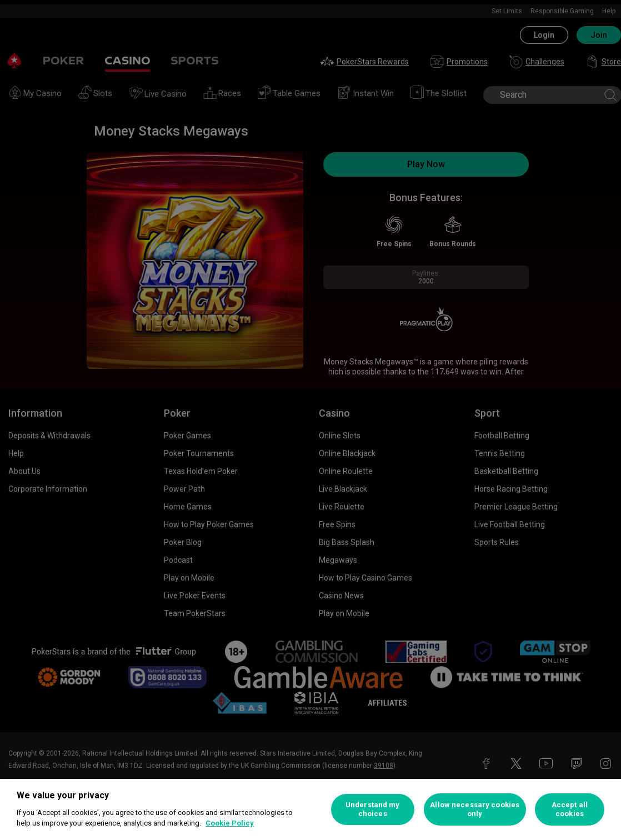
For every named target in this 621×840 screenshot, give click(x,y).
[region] (310, 809)
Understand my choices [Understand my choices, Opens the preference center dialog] (373, 809)
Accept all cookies (570, 809)
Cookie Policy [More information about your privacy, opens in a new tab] (230, 823)
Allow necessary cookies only (475, 809)
